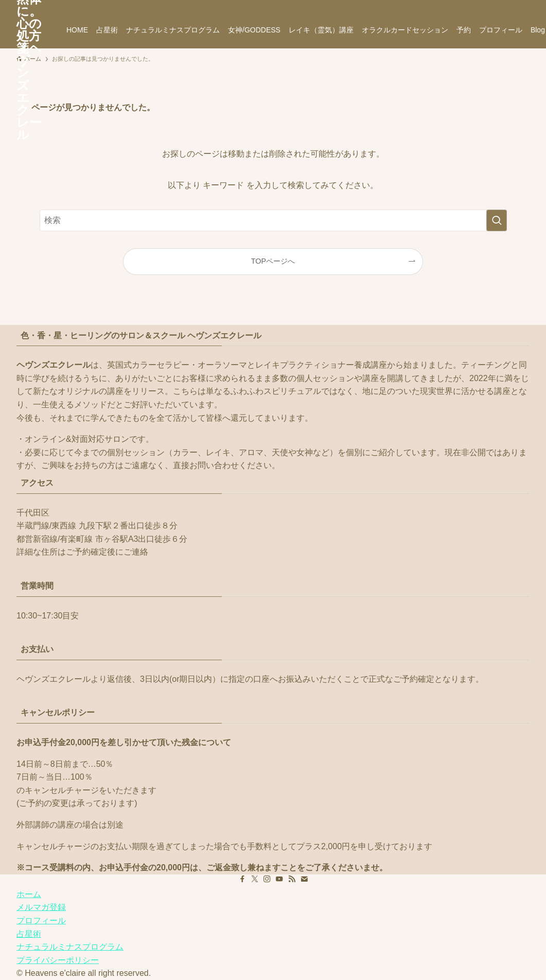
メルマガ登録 (41, 907)
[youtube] (483, 6)
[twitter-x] (456, 6)
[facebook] (443, 6)
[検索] (523, 6)
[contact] (509, 6)
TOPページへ (273, 261)
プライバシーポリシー (58, 960)
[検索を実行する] (497, 220)
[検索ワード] (273, 220)
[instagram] (469, 6)
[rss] (496, 6)
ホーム (29, 894)
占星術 (29, 934)
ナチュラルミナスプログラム (70, 947)
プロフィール (41, 921)
